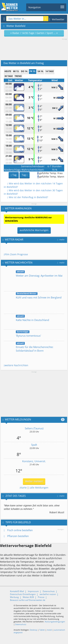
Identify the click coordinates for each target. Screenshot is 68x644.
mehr (61, 240)
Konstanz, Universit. (34, 461)
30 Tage (9, 76)
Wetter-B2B (28, 597)
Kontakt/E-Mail (17, 591)
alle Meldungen (39, 488)
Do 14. (24, 71)
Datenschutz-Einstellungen (23, 594)
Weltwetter (57, 19)
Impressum (33, 591)
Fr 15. (33, 71)
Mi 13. (16, 71)
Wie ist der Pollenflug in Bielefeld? (28, 197)
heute (8, 71)
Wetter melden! (34, 481)
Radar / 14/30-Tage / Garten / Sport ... (34, 33)
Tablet (42, 630)
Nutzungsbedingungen (55, 622)
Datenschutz (49, 591)
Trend (18, 76)
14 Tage (50, 71)
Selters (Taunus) (34, 428)
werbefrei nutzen (48, 594)
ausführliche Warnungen (34, 230)
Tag (14, 175)
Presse (41, 597)
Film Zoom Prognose (16, 254)
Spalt (34, 445)
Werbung (14, 597)
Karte (23, 488)
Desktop (33, 630)
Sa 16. (41, 71)
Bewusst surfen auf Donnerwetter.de (28, 600)
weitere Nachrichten (16, 365)
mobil (49, 630)
